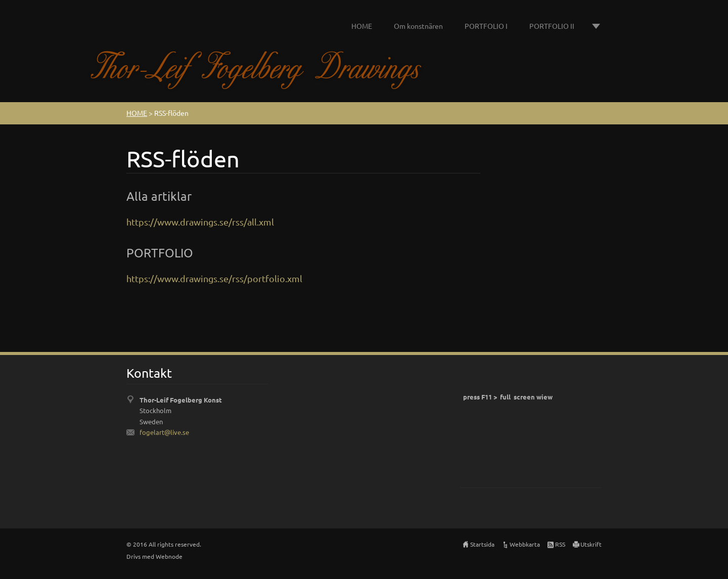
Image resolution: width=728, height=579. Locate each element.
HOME (362, 26)
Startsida (482, 544)
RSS (560, 544)
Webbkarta (525, 544)
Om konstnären (418, 26)
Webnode (169, 556)
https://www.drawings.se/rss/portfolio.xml (214, 278)
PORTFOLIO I (486, 26)
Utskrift (591, 544)
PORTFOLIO (160, 253)
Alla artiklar (159, 196)
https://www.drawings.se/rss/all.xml (200, 222)
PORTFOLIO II (552, 26)
